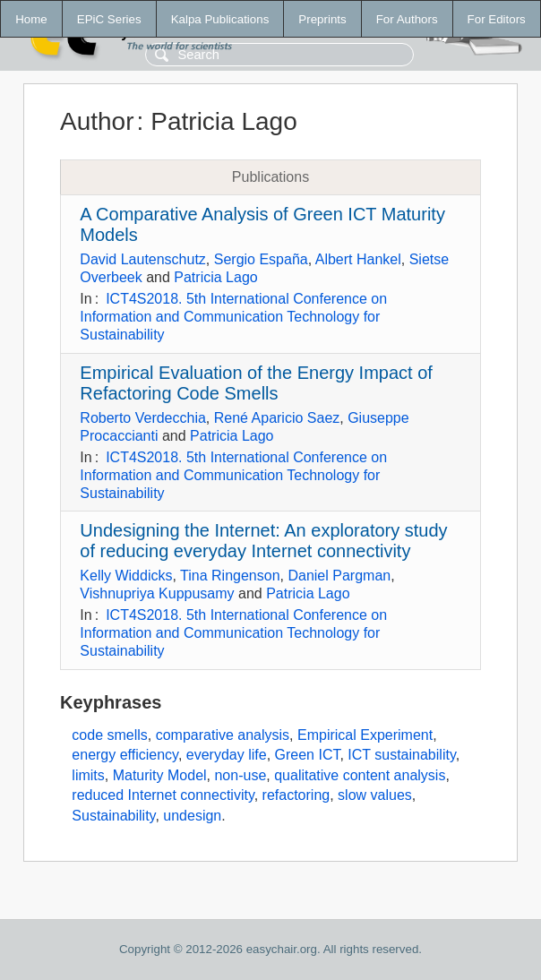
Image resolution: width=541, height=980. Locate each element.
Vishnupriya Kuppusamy (157, 593)
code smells (109, 735)
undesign (192, 816)
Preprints (322, 19)
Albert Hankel (358, 259)
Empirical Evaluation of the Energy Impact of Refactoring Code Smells (256, 383)
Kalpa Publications (220, 19)
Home (31, 19)
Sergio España (261, 259)
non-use (240, 775)
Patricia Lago (215, 277)
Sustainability (113, 816)
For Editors (497, 19)
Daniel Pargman (339, 576)
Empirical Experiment (365, 735)
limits (88, 775)
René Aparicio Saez (277, 418)
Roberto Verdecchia (143, 418)
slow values (375, 795)
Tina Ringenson (230, 576)
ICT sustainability (401, 755)
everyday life (227, 755)
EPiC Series (109, 19)
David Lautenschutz (143, 259)
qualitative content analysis (360, 775)
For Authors (407, 19)
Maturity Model (160, 775)
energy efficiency (125, 755)
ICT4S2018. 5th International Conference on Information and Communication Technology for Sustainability (233, 317)
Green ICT (308, 755)
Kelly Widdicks (126, 576)
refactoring (296, 795)
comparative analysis (223, 735)
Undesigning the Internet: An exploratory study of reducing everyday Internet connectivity (263, 541)
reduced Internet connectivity (163, 795)
